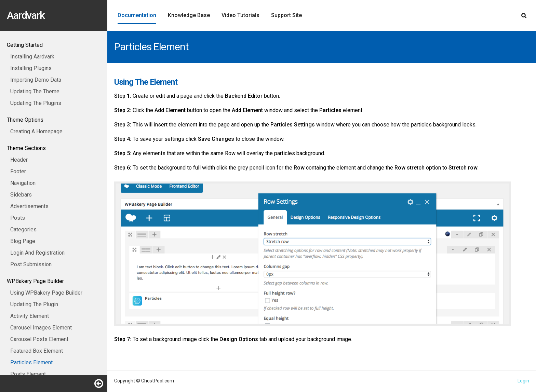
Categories (23, 229)
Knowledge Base (189, 15)
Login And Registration (37, 253)
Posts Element (28, 374)
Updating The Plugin (34, 304)
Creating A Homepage (36, 131)
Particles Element (31, 362)
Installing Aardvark (32, 57)
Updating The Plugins (36, 103)
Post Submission (31, 264)
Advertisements (29, 206)
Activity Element (30, 316)
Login (523, 381)
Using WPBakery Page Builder (46, 293)
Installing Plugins (31, 68)
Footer (18, 171)
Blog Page (23, 241)
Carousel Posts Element (39, 339)
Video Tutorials (240, 15)
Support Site (286, 15)
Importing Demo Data (36, 80)
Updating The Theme (35, 91)
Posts (18, 218)
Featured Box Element (37, 351)
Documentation (137, 15)
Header (19, 160)
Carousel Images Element (41, 328)
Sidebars (21, 195)
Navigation (23, 183)
